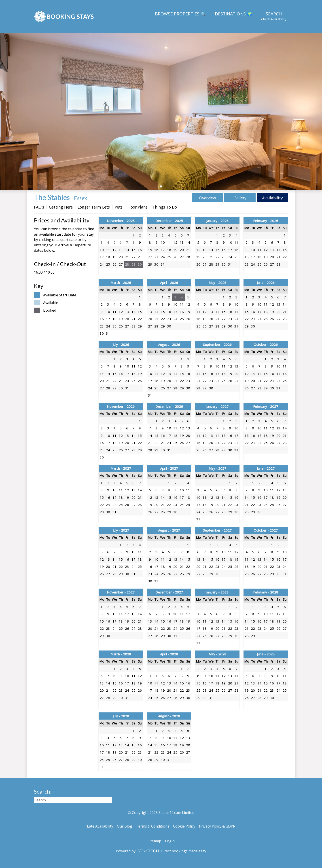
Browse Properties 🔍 (180, 14)
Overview (208, 198)
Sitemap (154, 841)
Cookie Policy (184, 826)
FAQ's (39, 207)
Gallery (240, 198)
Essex (80, 198)
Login (170, 841)
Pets (119, 207)
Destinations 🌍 (234, 14)
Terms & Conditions (153, 826)
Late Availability (100, 826)
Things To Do (165, 207)
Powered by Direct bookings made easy (161, 851)
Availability (272, 198)
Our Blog (125, 826)
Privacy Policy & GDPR (217, 826)
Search (274, 16)
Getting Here (61, 207)
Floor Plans (138, 207)
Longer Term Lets (94, 207)
